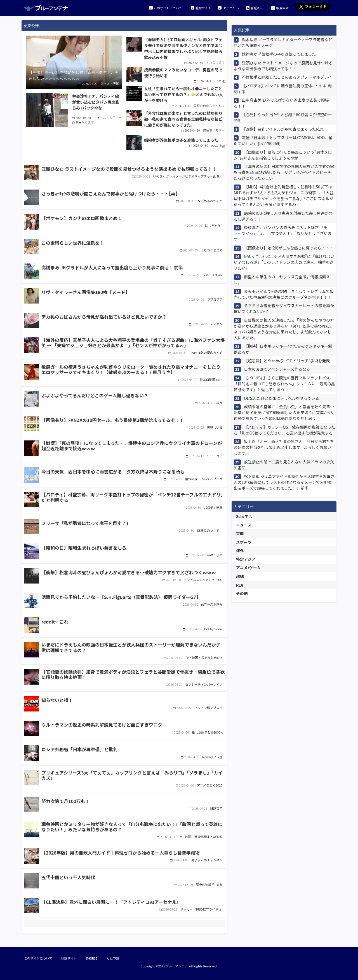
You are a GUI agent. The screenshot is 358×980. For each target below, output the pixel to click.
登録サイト (201, 8)
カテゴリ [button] (227, 8)
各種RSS (254, 8)
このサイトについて (165, 8)
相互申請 (280, 8)
